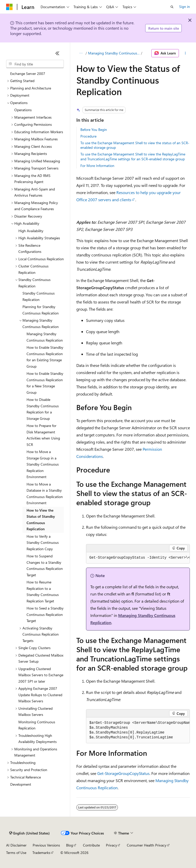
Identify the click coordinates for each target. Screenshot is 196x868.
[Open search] (172, 7)
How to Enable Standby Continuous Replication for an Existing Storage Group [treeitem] (45, 357)
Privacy (112, 845)
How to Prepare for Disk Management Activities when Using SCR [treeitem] (43, 435)
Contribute (91, 845)
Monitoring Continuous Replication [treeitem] (37, 725)
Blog (70, 845)
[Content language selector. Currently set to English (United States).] (29, 833)
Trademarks (41, 853)
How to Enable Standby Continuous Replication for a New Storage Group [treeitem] (45, 383)
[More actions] (185, 53)
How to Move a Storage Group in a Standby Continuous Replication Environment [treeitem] (43, 464)
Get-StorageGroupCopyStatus (123, 773)
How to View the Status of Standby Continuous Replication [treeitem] (41, 520)
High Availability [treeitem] (31, 231)
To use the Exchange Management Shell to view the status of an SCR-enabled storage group (135, 145)
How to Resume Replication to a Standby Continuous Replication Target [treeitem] (43, 591)
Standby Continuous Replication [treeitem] (39, 296)
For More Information (97, 166)
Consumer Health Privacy (147, 845)
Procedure (88, 136)
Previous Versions (46, 845)
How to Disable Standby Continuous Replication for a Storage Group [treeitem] (43, 409)
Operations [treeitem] (23, 110)
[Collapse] (57, 53)
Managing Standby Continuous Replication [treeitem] (45, 337)
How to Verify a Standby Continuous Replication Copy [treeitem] (43, 543)
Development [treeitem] (21, 784)
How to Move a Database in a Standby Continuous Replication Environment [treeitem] (45, 494)
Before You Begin (94, 129)
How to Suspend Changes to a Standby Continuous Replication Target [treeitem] (45, 565)
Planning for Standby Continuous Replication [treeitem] (41, 310)
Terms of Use (16, 853)
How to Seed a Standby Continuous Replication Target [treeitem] (45, 614)
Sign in (185, 7)
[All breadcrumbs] (81, 53)
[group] (138, 558)
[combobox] (35, 64)
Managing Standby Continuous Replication (114, 53)
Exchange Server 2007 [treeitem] (28, 74)
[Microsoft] (9, 7)
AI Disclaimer (16, 845)
